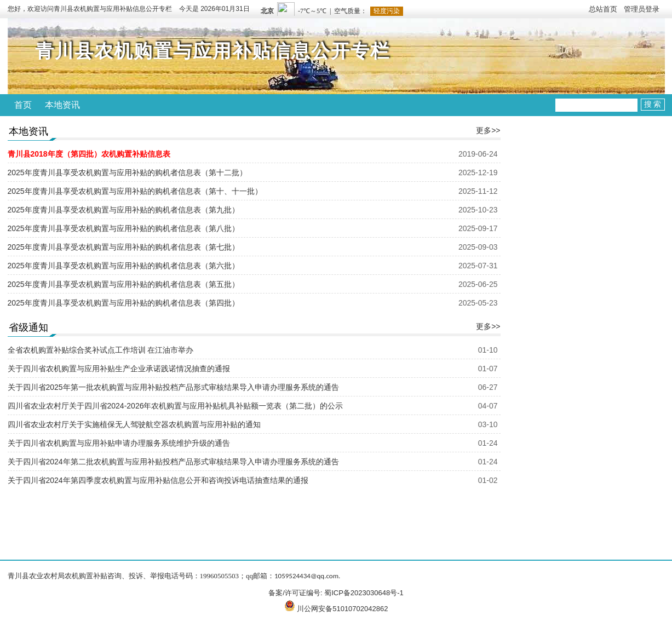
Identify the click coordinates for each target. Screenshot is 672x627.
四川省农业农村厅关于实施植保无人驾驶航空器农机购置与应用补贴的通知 (134, 424)
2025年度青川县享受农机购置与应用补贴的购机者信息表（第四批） (124, 303)
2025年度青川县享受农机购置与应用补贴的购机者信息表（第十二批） (127, 172)
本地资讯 (62, 105)
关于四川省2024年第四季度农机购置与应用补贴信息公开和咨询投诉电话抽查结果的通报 (158, 480)
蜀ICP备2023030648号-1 (364, 593)
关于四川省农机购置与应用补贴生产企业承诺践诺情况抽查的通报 (119, 369)
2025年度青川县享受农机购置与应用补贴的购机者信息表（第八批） (124, 228)
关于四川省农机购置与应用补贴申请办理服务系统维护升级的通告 (119, 443)
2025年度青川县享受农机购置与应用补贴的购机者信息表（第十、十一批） (135, 191)
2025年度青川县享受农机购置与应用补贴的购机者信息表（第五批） (124, 284)
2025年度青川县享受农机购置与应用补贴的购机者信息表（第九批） (124, 210)
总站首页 (603, 9)
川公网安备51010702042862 (342, 609)
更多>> (488, 130)
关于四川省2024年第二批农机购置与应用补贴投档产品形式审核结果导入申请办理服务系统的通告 (173, 462)
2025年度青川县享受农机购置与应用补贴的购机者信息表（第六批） (124, 266)
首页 (23, 105)
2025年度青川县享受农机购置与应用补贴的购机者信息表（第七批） (124, 247)
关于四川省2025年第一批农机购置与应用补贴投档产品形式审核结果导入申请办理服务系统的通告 (173, 387)
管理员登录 (642, 9)
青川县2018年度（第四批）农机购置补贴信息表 (89, 154)
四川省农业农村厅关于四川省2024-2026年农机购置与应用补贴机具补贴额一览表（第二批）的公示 (176, 406)
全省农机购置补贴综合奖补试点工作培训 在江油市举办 (101, 350)
